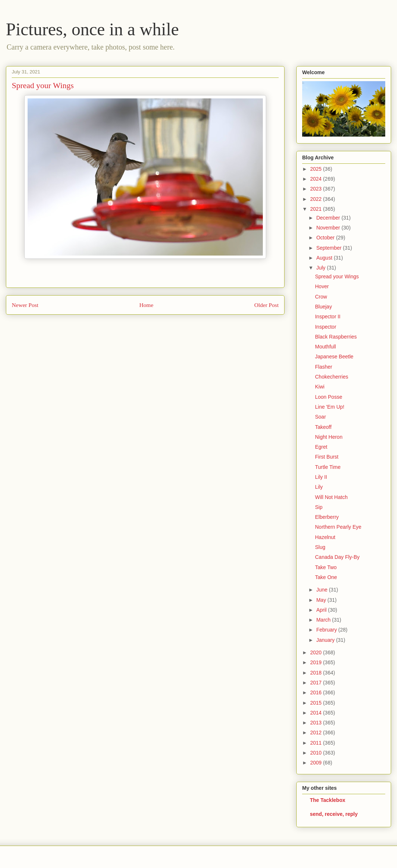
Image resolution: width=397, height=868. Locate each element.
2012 (317, 733)
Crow (321, 297)
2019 (317, 662)
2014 (317, 713)
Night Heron (329, 437)
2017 (317, 683)
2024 (317, 179)
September (329, 248)
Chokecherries (332, 377)
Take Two (326, 567)
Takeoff (323, 427)
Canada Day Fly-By (337, 557)
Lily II (321, 477)
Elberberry (327, 517)
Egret (321, 447)
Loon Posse (329, 397)
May (322, 600)
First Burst (327, 457)
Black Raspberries (336, 337)
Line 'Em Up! (330, 407)
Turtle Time (328, 467)
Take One (326, 577)
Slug (320, 547)
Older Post (267, 305)
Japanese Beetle (334, 357)
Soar (321, 417)
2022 (317, 199)
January (326, 640)
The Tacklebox (328, 800)
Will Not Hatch (331, 497)
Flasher (324, 367)
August (325, 258)
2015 (317, 703)
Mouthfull (326, 347)
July (321, 268)
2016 (317, 692)
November (329, 228)
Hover (322, 286)
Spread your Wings (337, 276)
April (322, 610)
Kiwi (320, 387)
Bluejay (323, 307)
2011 (317, 743)
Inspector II (328, 317)
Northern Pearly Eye (338, 527)
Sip (319, 507)
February (327, 630)
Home (146, 305)
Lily (319, 487)
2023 (317, 189)
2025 (317, 169)
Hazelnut (325, 537)
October (326, 238)
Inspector (326, 327)
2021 (317, 209)
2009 (317, 763)
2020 (317, 652)
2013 (317, 723)
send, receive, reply (334, 814)
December (329, 218)
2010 (317, 753)
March (324, 620)
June (322, 590)
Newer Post (25, 305)
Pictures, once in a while (92, 29)
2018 (317, 673)
